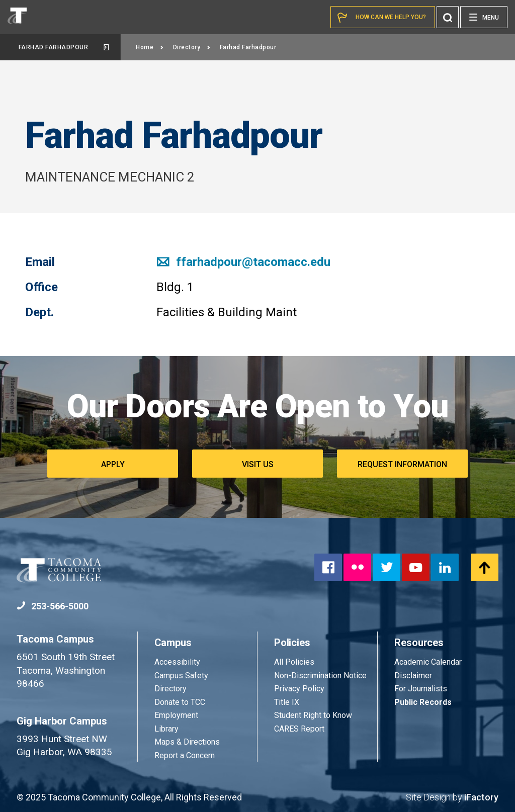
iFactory (481, 797)
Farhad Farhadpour (64, 47)
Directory (192, 47)
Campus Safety (181, 675)
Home (150, 47)
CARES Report (299, 729)
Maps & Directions (187, 742)
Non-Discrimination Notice (320, 675)
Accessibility (177, 662)
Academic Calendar (428, 662)
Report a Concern (185, 755)
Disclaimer (413, 675)
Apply (113, 464)
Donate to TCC (180, 702)
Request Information (402, 464)
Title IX (287, 702)
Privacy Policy (299, 689)
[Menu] (484, 17)
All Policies (295, 662)
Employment (176, 715)
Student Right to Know (313, 715)
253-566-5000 (53, 606)
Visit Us (258, 464)
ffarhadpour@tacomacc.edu (243, 262)
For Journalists (421, 689)
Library (166, 729)
